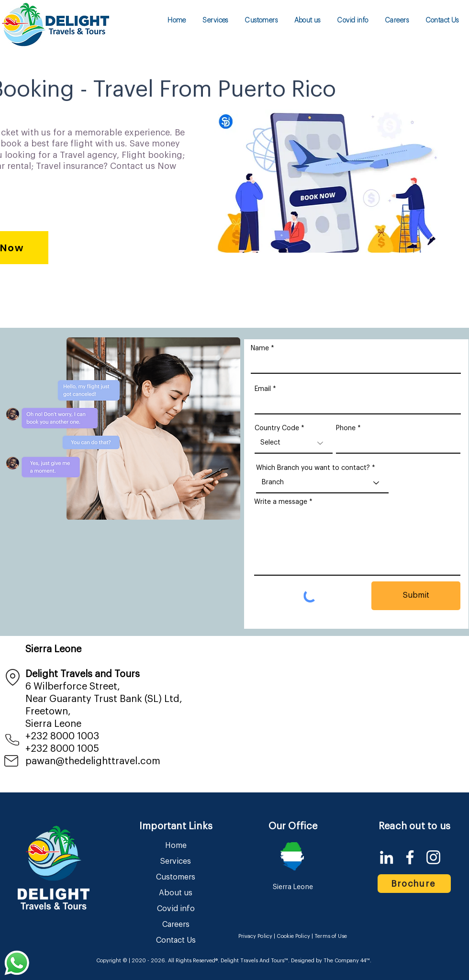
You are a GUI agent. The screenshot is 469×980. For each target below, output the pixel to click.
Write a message (281, 502)
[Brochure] (414, 884)
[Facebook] (410, 857)
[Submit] (416, 596)
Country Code (277, 428)
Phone (346, 428)
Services (176, 861)
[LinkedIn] (386, 857)
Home (176, 846)
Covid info (176, 909)
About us (176, 893)
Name (260, 348)
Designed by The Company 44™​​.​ (330, 961)
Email (263, 389)
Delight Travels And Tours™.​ (255, 961)
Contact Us (176, 940)
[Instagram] (433, 857)
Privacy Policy (256, 936)
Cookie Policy (293, 936)
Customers (176, 877)
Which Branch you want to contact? (313, 468)
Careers (176, 924)
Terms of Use (331, 936)
